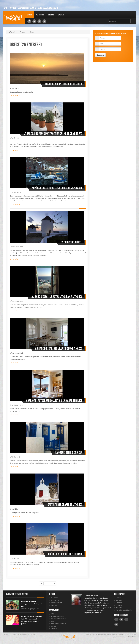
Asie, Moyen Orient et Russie (60, 624)
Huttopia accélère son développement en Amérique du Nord (32, 604)
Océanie (54, 628)
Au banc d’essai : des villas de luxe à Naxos (59, 349)
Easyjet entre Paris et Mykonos (65, 505)
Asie (53, 621)
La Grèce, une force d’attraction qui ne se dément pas (53, 133)
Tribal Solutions (130, 637)
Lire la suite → (15, 96)
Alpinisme (55, 598)
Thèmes (22, 32)
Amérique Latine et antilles (60, 619)
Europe (54, 626)
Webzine (51, 15)
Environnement (56, 603)
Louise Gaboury (14, 18)
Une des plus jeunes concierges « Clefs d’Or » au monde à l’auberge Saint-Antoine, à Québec (32, 620)
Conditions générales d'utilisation (24, 634)
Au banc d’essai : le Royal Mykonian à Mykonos (57, 297)
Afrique (54, 614)
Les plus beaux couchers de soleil (64, 84)
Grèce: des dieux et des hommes (65, 554)
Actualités (40, 15)
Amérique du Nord (58, 616)
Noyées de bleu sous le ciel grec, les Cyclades (57, 188)
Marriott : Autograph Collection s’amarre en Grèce (54, 401)
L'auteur (61, 15)
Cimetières (55, 600)
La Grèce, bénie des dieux (69, 453)
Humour (54, 605)
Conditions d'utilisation (124, 610)
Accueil (29, 15)
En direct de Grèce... (72, 242)
